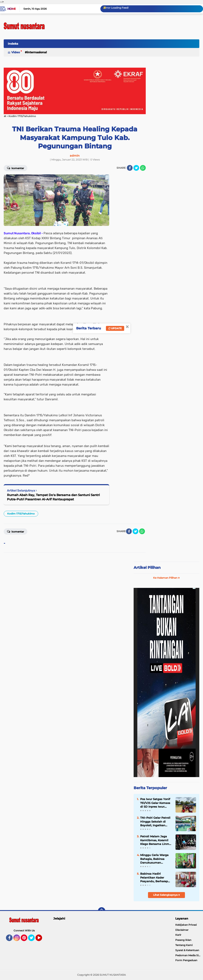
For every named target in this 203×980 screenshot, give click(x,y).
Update (115, 328)
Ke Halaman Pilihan (166, 578)
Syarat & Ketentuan (187, 950)
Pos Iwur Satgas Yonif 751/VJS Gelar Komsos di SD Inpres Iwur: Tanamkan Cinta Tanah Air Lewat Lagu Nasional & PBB (155, 803)
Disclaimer (182, 930)
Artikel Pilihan (147, 568)
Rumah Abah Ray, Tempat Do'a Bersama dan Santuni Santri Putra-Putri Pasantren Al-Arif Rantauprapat (53, 497)
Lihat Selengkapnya (167, 895)
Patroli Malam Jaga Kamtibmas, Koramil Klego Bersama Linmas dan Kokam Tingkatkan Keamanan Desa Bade (156, 840)
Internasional (37, 52)
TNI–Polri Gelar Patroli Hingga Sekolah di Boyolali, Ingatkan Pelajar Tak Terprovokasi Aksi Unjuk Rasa (155, 822)
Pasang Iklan (183, 940)
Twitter (33, 940)
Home (12, 9)
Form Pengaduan (186, 960)
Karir (178, 935)
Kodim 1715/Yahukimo (21, 514)
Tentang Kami (184, 945)
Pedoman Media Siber (189, 955)
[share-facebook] (130, 168)
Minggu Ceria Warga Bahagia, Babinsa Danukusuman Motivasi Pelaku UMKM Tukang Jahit (156, 859)
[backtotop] (102, 911)
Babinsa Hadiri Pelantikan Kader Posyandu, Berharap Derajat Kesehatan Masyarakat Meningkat (156, 878)
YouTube (42, 940)
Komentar (15, 168)
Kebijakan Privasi (186, 925)
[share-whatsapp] (143, 168)
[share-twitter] (136, 168)
